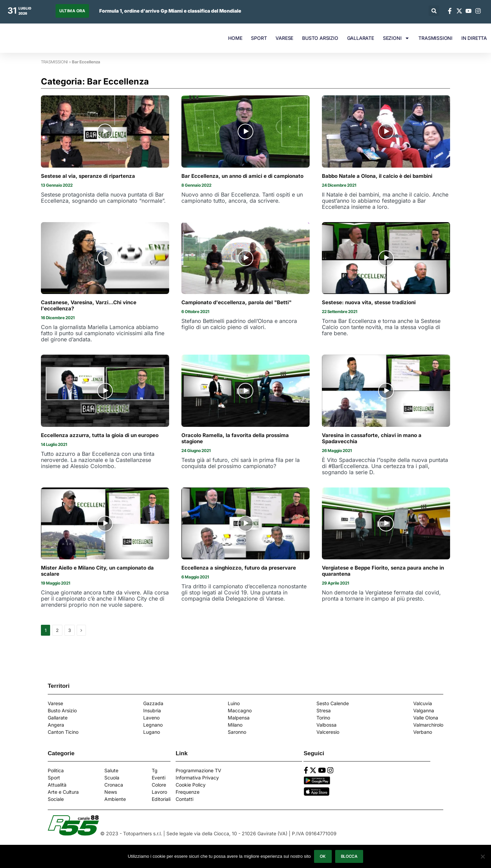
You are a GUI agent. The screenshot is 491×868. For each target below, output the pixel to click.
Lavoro (159, 792)
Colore (159, 785)
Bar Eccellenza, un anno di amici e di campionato (242, 176)
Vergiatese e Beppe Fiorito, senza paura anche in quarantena (383, 571)
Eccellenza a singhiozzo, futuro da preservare (239, 568)
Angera (56, 725)
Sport (54, 778)
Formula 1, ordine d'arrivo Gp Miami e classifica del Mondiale (170, 11)
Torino (323, 718)
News (111, 792)
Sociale (56, 799)
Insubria (152, 710)
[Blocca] (482, 856)
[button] (434, 11)
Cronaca (114, 785)
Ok (323, 856)
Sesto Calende (333, 703)
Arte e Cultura (63, 792)
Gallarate (58, 718)
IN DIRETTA (474, 38)
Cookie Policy (191, 785)
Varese (55, 703)
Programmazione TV (198, 770)
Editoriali (161, 799)
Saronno (237, 732)
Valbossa (326, 725)
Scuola (112, 778)
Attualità (57, 785)
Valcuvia (423, 703)
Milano (235, 725)
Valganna (424, 710)
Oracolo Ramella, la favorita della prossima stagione (235, 438)
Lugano (152, 732)
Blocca (349, 856)
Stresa (324, 710)
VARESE (284, 38)
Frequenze (188, 792)
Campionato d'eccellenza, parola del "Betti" (236, 303)
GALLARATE (361, 38)
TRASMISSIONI (435, 38)
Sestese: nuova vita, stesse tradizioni (369, 303)
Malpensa (239, 718)
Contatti (184, 799)
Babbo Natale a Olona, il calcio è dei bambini (377, 176)
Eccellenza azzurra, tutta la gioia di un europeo (100, 435)
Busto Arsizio (62, 710)
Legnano (153, 725)
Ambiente (115, 799)
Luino (234, 703)
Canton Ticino (63, 732)
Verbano (423, 732)
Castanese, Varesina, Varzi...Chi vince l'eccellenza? (89, 306)
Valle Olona (426, 718)
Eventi (159, 778)
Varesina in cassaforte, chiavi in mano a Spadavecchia (372, 438)
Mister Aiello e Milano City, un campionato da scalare (97, 571)
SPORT (259, 38)
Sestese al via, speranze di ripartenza (88, 176)
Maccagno (240, 710)
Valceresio (328, 732)
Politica (56, 770)
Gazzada (153, 703)
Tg (155, 770)
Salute (111, 770)
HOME (235, 38)
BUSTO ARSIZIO (320, 38)
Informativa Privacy (197, 778)
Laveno (151, 718)
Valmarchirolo (428, 725)
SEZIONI (396, 38)
